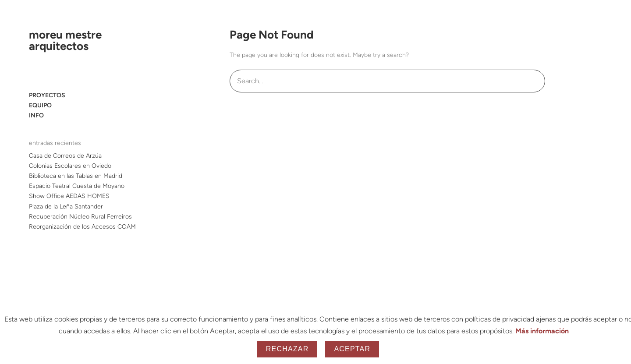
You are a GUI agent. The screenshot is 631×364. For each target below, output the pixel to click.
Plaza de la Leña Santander (66, 207)
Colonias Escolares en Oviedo (70, 166)
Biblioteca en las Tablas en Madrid (76, 176)
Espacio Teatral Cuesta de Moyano (77, 186)
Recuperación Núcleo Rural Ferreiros (80, 217)
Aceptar (352, 349)
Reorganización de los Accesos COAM (82, 227)
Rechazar (287, 349)
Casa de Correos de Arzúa (65, 156)
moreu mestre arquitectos (65, 40)
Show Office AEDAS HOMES (69, 196)
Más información (542, 331)
